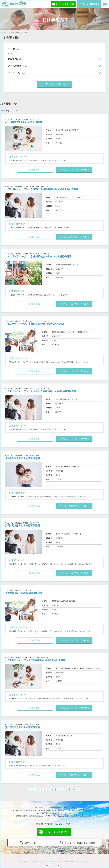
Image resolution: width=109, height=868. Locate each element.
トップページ (5, 33)
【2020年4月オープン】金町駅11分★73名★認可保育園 (35, 324)
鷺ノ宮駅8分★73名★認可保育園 (23, 727)
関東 (11, 54)
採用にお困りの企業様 (82, 862)
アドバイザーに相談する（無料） (80, 843)
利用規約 (35, 862)
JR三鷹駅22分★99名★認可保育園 (23, 122)
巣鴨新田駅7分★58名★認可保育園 (24, 593)
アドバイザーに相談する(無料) (66, 862)
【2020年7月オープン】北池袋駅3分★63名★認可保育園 (35, 660)
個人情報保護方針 (26, 862)
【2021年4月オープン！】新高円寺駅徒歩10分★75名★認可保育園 (41, 391)
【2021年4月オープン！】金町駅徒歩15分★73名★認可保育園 (38, 256)
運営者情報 (52, 862)
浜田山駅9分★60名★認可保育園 (22, 526)
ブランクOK (24, 33)
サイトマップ (44, 862)
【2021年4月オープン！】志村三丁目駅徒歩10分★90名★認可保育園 (42, 189)
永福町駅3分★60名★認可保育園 (22, 458)
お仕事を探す (15, 33)
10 (72, 790)
